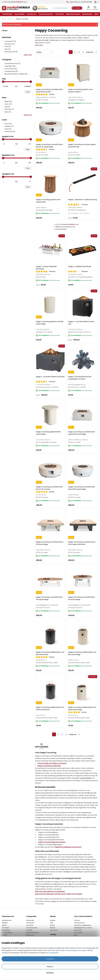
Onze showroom (79, 923)
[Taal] (96, 2)
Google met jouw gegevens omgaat (73, 950)
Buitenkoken (30, 935)
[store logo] (16, 8)
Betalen (4, 925)
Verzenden (6, 928)
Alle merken (54, 930)
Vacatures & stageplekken (83, 925)
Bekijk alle (90, 52)
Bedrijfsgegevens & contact (83, 928)
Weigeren (50, 967)
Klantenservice (7, 920)
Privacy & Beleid (7, 933)
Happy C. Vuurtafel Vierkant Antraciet (50, 377)
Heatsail (53, 920)
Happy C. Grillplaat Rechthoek (80, 266)
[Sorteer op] (44, 52)
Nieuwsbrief (78, 930)
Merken (11, 19)
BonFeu (52, 925)
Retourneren (6, 930)
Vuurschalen (30, 923)
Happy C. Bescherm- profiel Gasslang (83, 200)
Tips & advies (78, 933)
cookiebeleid (53, 953)
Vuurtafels (29, 930)
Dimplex (53, 928)
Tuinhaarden (30, 920)
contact (53, 901)
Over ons (77, 920)
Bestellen (5, 923)
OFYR (52, 923)
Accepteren (50, 959)
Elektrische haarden (32, 933)
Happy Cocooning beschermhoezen (52, 842)
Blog (75, 935)
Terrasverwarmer (32, 928)
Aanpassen (50, 973)
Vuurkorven (30, 925)
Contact (5, 935)
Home (4, 19)
